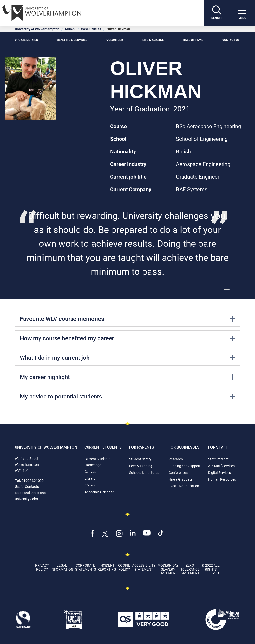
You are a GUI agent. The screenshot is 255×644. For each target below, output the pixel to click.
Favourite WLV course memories (127, 319)
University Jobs (26, 499)
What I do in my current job (127, 358)
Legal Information (62, 567)
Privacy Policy (42, 567)
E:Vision (91, 485)
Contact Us (231, 40)
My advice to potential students (127, 396)
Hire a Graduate (181, 479)
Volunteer (115, 40)
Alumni (70, 29)
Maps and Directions (30, 493)
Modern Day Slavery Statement (168, 569)
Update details (26, 40)
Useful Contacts (27, 487)
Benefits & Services (72, 40)
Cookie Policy (124, 567)
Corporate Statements (85, 567)
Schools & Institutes (144, 473)
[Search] (216, 13)
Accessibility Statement (144, 567)
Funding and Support (185, 466)
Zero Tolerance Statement (190, 569)
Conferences (178, 473)
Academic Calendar (99, 492)
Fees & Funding (141, 466)
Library (90, 478)
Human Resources (222, 479)
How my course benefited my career (127, 338)
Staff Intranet (218, 459)
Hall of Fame (193, 40)
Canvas (90, 472)
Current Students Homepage (97, 462)
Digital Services (219, 473)
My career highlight (127, 377)
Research (176, 459)
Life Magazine (153, 40)
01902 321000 (33, 481)
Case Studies (91, 29)
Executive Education (184, 486)
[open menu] (242, 13)
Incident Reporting (107, 567)
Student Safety (140, 459)
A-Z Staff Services (221, 466)
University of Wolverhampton (37, 29)
